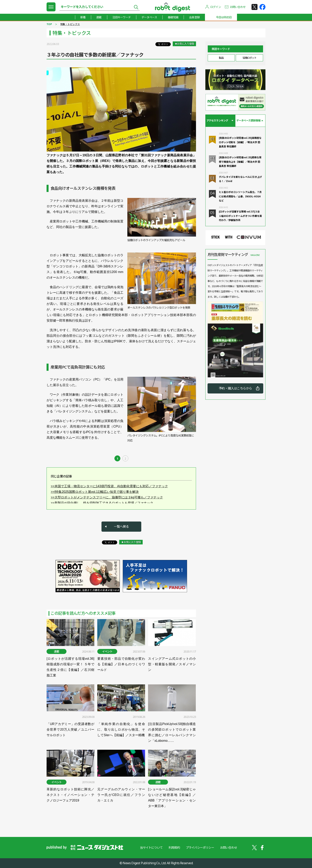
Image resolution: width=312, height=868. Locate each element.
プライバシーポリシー (200, 847)
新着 (83, 17)
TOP (49, 24)
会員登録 (194, 17)
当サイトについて (151, 847)
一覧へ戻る (121, 526)
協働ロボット (249, 58)
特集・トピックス (70, 24)
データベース (149, 17)
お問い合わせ (238, 7)
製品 (221, 58)
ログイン (216, 7)
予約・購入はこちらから (235, 388)
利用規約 (174, 847)
